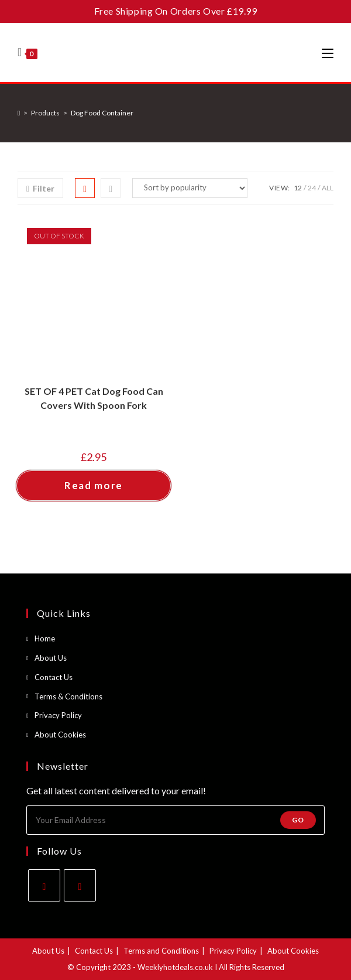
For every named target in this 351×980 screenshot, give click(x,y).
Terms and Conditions (161, 951)
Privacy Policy (58, 715)
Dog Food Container (102, 113)
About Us (51, 658)
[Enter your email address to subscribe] (175, 820)
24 (312, 188)
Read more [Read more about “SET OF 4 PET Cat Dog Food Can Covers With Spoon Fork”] (94, 485)
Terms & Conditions (68, 696)
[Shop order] (190, 188)
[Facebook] (44, 885)
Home (45, 638)
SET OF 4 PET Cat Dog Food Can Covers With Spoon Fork (94, 398)
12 (298, 188)
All (328, 188)
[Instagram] (80, 885)
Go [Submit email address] (298, 820)
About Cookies (60, 735)
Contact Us (54, 677)
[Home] (19, 113)
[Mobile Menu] (328, 53)
